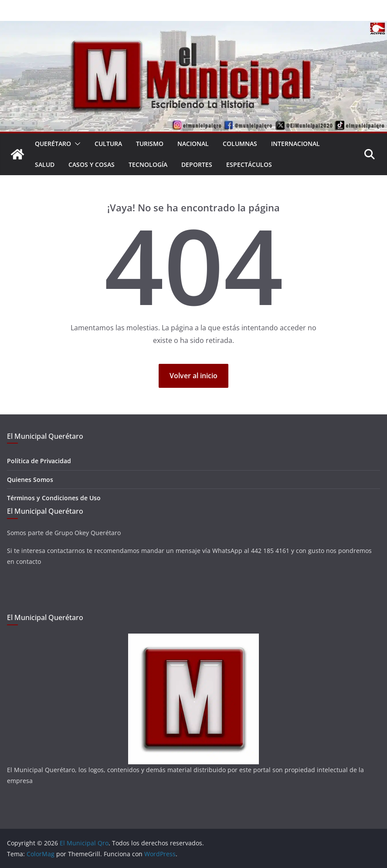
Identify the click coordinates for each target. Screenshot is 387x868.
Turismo (150, 144)
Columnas (240, 144)
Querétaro (53, 144)
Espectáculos (249, 164)
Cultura (108, 144)
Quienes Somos (30, 480)
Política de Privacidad (39, 461)
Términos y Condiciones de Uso (54, 498)
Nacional (193, 144)
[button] (76, 144)
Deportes (197, 164)
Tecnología (148, 164)
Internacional (295, 144)
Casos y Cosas (92, 164)
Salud (45, 164)
